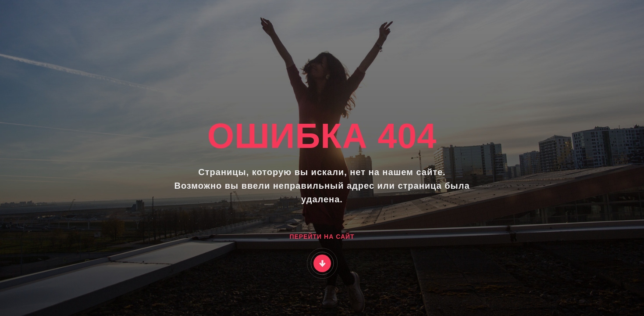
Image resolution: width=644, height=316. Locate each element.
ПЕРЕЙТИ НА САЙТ (322, 237)
